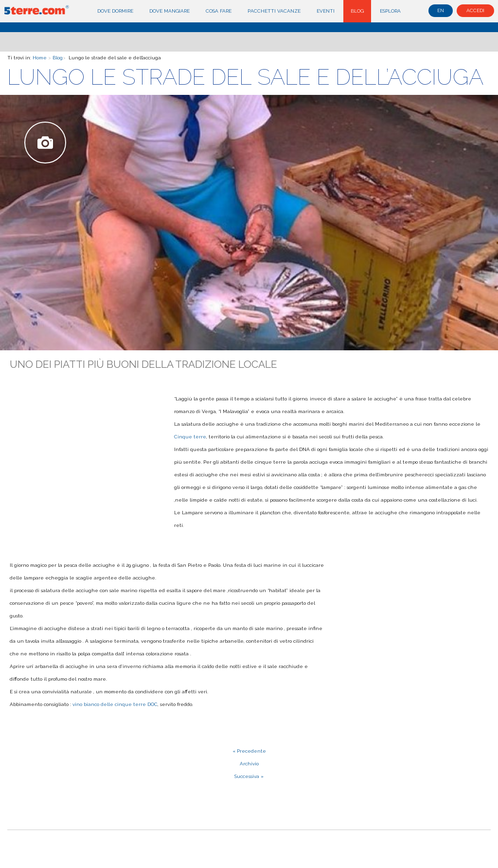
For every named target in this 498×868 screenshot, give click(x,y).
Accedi (475, 10)
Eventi (326, 11)
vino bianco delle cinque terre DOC (115, 704)
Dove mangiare (169, 11)
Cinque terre (190, 437)
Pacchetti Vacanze (274, 11)
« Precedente (249, 751)
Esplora (390, 11)
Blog (357, 11)
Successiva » (249, 776)
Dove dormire (115, 11)
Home (40, 58)
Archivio (249, 764)
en (441, 10)
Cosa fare (219, 11)
